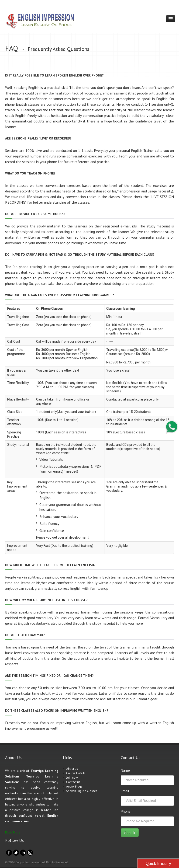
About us (72, 769)
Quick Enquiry (158, 863)
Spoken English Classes (82, 791)
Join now (72, 778)
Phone (126, 812)
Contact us (73, 782)
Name (125, 770)
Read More (13, 832)
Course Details (76, 773)
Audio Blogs (74, 786)
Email (125, 791)
